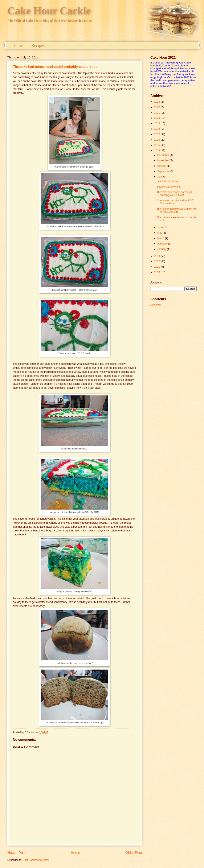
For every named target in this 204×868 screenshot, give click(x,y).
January (162, 249)
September (164, 171)
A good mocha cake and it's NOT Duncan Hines (175, 202)
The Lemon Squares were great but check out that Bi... (177, 210)
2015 (158, 145)
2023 (158, 102)
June (160, 227)
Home (18, 45)
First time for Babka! (168, 181)
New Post (156, 305)
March (161, 238)
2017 (158, 134)
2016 (158, 140)
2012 (158, 261)
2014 (158, 151)
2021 (158, 113)
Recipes (38, 45)
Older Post (134, 853)
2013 (158, 256)
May (160, 233)
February (163, 244)
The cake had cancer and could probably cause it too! (56, 67)
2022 (158, 107)
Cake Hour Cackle (49, 11)
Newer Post (17, 853)
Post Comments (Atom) (36, 860)
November (164, 160)
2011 (158, 267)
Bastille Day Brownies (169, 187)
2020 (158, 118)
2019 (158, 123)
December (164, 155)
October (162, 166)
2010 (158, 272)
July (160, 177)
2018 (158, 129)
